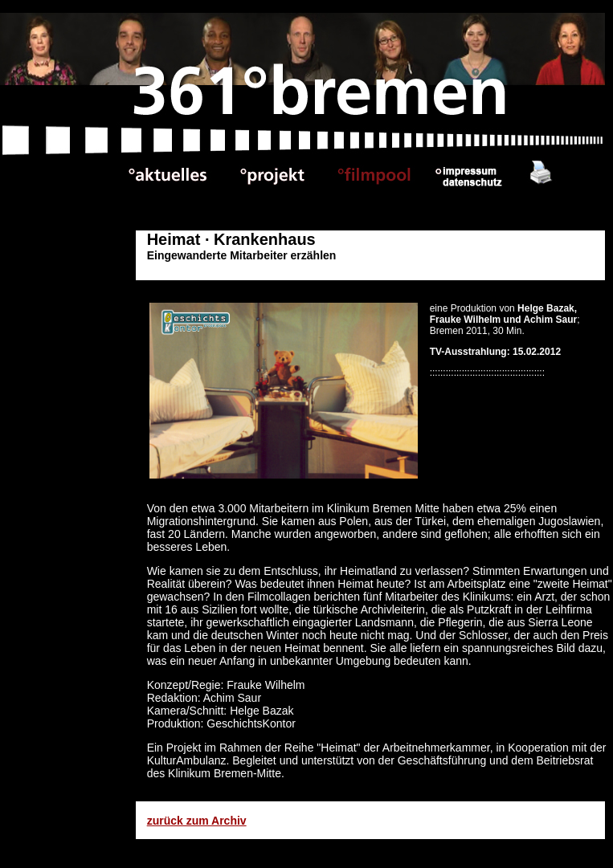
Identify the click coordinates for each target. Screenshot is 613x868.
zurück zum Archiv (197, 821)
